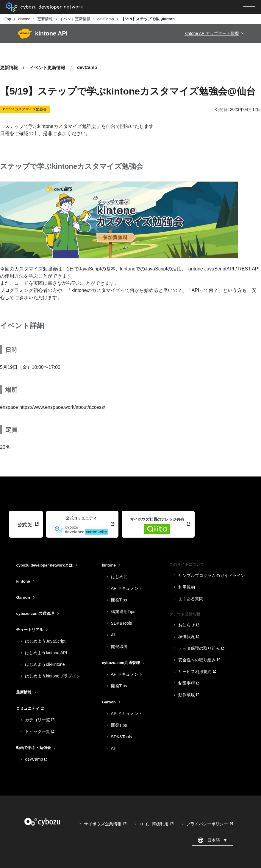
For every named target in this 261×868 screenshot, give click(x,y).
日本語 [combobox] (212, 840)
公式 (25, 525)
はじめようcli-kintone (45, 664)
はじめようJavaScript (45, 641)
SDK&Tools (122, 623)
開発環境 (119, 646)
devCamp (106, 19)
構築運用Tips (123, 612)
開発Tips (119, 600)
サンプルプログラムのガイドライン (212, 575)
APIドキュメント (127, 588)
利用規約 (187, 587)
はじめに (119, 577)
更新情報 (45, 19)
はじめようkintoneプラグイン (53, 676)
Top (8, 19)
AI (113, 635)
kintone (24, 19)
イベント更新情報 (75, 19)
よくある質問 (191, 599)
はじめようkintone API (46, 653)
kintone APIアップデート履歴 (212, 33)
